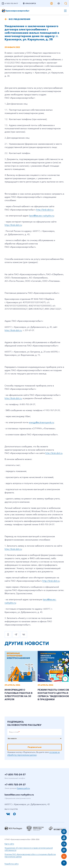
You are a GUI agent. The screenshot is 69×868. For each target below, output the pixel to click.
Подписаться (35, 747)
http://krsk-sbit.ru (45, 210)
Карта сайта (9, 844)
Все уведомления (19, 19)
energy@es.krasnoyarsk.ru (41, 422)
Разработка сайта (12, 864)
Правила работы (23, 788)
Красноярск (29, 3)
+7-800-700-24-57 (15, 775)
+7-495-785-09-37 (15, 785)
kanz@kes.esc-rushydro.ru (42, 216)
